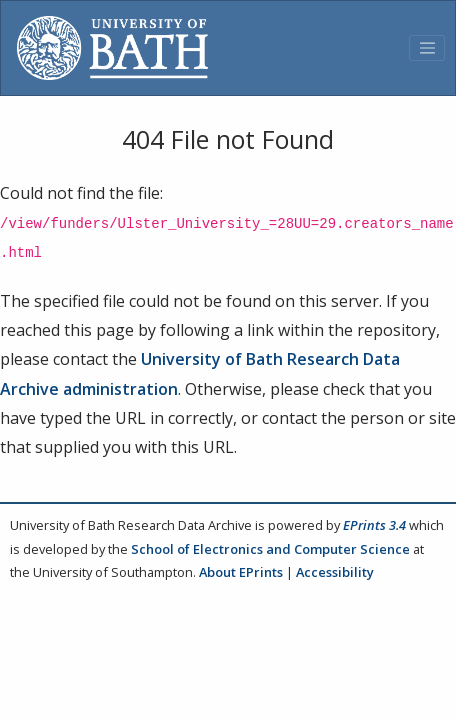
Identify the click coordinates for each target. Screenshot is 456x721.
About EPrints (241, 572)
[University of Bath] (112, 48)
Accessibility (335, 572)
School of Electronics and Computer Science (270, 549)
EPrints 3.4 (374, 525)
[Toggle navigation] (427, 48)
